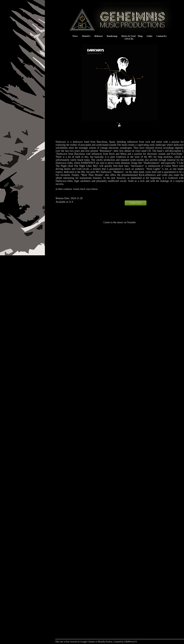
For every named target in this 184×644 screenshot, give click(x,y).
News (75, 36)
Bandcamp (112, 36)
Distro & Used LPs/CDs (128, 37)
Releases (99, 36)
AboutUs (86, 36)
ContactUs (162, 36)
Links (150, 36)
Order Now (136, 203)
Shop (140, 36)
